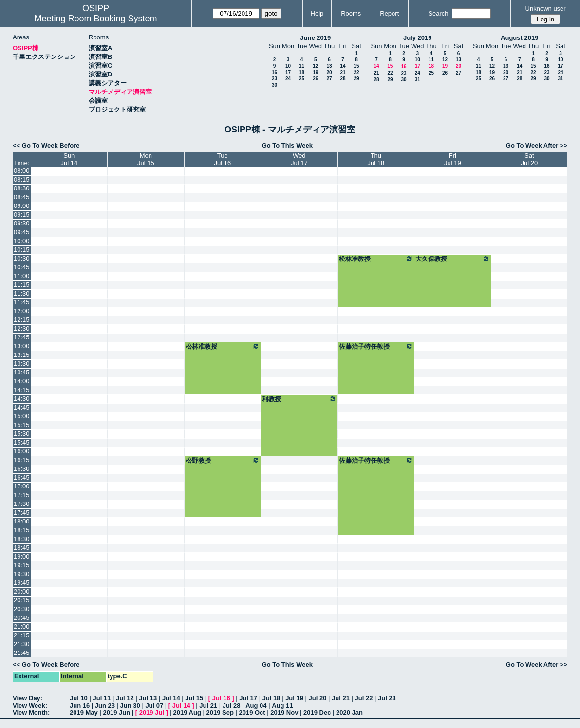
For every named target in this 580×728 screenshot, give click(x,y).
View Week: (30, 705)
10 (288, 66)
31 (418, 80)
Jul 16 (221, 698)
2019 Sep (220, 713)
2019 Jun (116, 713)
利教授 (299, 399)
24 (288, 79)
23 (274, 79)
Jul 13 (148, 698)
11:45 (22, 302)
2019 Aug (187, 713)
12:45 (22, 337)
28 (343, 79)
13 (329, 66)
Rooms (351, 13)
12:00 (22, 311)
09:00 (22, 206)
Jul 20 (318, 698)
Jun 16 (80, 705)
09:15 (22, 215)
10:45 (22, 267)
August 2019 (519, 38)
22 (356, 72)
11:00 (22, 276)
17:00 (22, 486)
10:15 (22, 250)
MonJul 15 (146, 159)
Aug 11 (282, 705)
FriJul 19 (453, 159)
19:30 (22, 574)
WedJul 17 (299, 159)
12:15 (22, 320)
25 (302, 79)
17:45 (22, 513)
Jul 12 (125, 698)
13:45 (22, 372)
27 (329, 79)
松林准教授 (376, 259)
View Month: (31, 713)
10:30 (22, 258)
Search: (439, 13)
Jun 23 (105, 705)
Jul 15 (194, 698)
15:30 (22, 434)
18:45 (22, 548)
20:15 (22, 600)
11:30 (22, 293)
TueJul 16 (222, 159)
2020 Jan (349, 713)
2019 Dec (317, 713)
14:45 (22, 407)
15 (356, 66)
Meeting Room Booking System (95, 19)
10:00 (22, 241)
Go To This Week (287, 145)
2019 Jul (152, 713)
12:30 (22, 328)
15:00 (22, 416)
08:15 (22, 179)
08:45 (22, 197)
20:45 (22, 618)
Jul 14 (171, 698)
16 (274, 72)
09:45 (22, 232)
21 (343, 72)
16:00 (22, 451)
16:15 (22, 460)
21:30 (22, 644)
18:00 (22, 521)
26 (315, 79)
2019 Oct (252, 713)
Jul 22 (364, 698)
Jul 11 (102, 698)
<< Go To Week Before (46, 145)
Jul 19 (294, 698)
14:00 (22, 381)
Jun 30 (130, 705)
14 (343, 66)
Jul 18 (271, 698)
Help (317, 13)
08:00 (22, 171)
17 (288, 72)
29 (356, 79)
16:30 (22, 469)
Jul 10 (79, 698)
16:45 (22, 477)
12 (315, 66)
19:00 (22, 556)
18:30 (22, 539)
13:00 (22, 346)
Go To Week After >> (537, 145)
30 (274, 85)
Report (389, 13)
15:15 (22, 425)
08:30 (22, 188)
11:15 (22, 285)
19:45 (22, 583)
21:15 (22, 635)
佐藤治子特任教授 (376, 346)
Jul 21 (341, 698)
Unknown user (546, 9)
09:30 (22, 223)
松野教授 (223, 460)
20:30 (22, 609)
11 (302, 66)
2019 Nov (284, 713)
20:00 (22, 591)
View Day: (28, 698)
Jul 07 (154, 705)
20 (329, 72)
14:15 (22, 390)
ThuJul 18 (376, 159)
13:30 (22, 364)
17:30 (22, 504)
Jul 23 (387, 698)
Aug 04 (256, 705)
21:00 (22, 626)
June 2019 (315, 38)
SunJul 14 (69, 159)
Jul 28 (232, 705)
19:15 (22, 565)
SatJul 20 (529, 159)
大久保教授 (452, 259)
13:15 (22, 355)
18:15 (22, 530)
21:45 (22, 653)
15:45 (22, 442)
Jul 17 (248, 698)
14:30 (22, 399)
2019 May (84, 713)
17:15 (22, 495)
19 (315, 72)
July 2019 (418, 38)
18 (302, 72)
